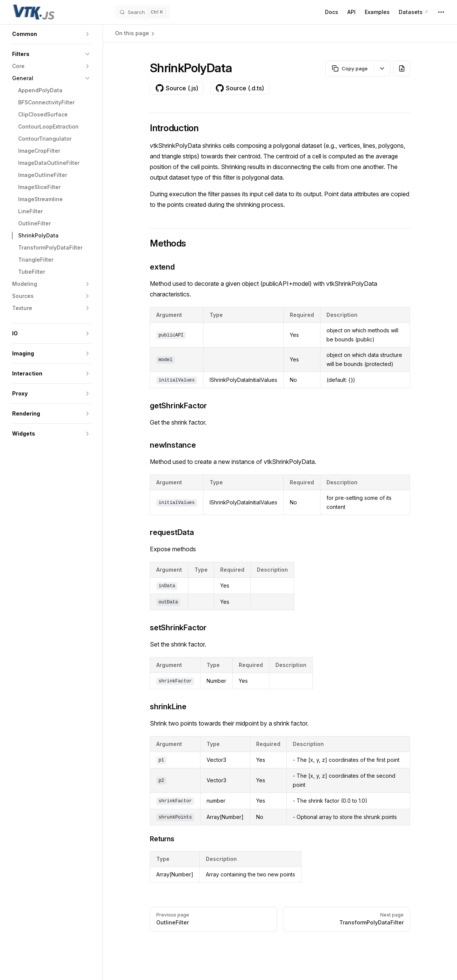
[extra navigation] (441, 12)
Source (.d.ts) (240, 88)
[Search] (143, 12)
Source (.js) (177, 88)
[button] (51, 34)
